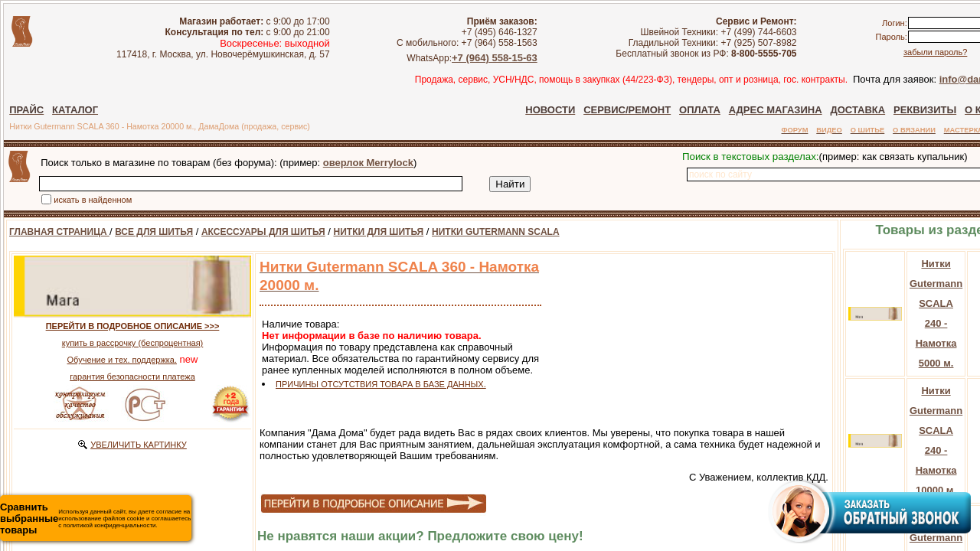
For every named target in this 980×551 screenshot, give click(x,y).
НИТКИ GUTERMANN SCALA (496, 232)
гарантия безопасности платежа (132, 377)
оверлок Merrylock (368, 163)
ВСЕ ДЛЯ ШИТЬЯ (154, 232)
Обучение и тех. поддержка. (122, 360)
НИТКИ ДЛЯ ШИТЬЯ (379, 232)
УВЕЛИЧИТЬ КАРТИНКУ (139, 445)
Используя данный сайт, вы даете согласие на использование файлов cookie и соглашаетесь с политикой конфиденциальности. (95, 518)
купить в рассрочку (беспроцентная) (133, 343)
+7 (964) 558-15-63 (514, 58)
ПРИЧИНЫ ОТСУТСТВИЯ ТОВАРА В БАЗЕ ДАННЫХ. (381, 384)
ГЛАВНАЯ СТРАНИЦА (59, 232)
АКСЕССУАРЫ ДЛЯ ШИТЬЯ (263, 232)
